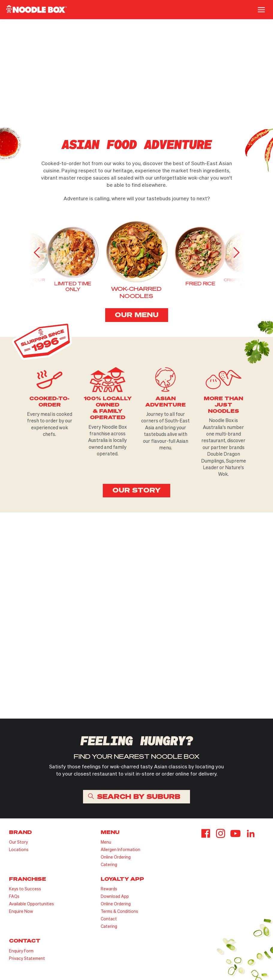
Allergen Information (120, 849)
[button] (236, 252)
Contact (109, 919)
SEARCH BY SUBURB (139, 796)
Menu (106, 842)
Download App (115, 896)
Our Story (18, 842)
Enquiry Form (21, 951)
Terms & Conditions (119, 911)
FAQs (14, 896)
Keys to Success (25, 889)
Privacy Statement (27, 958)
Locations (19, 849)
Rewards (109, 889)
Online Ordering (116, 857)
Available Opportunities (31, 904)
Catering (109, 864)
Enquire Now (21, 911)
